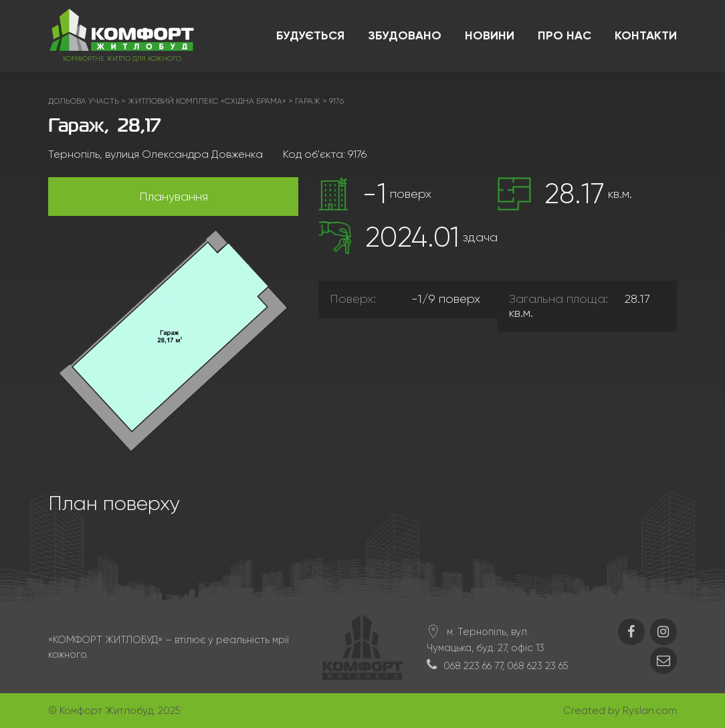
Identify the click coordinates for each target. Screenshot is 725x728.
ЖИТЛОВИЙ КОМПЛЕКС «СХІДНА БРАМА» (207, 101)
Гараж (308, 101)
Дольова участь (84, 101)
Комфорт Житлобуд (106, 711)
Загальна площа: (558, 299)
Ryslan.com (650, 711)
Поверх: (353, 299)
